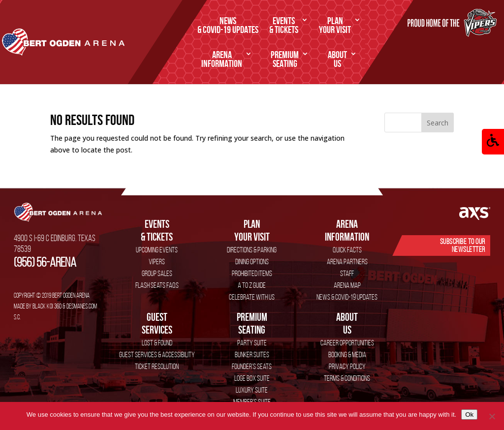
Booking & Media (347, 354)
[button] (493, 142)
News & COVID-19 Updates (347, 297)
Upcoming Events (157, 250)
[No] (492, 416)
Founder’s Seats (252, 366)
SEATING (285, 60)
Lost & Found (157, 343)
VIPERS (157, 261)
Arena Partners (347, 261)
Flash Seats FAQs (157, 285)
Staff (347, 273)
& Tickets (284, 26)
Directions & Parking (252, 250)
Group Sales (157, 273)
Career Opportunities (347, 343)
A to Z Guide (252, 285)
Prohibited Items (252, 273)
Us (337, 60)
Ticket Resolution (157, 366)
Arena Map (347, 285)
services (157, 323)
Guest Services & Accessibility (157, 354)
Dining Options (252, 261)
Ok (469, 415)
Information (222, 60)
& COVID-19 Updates (228, 26)
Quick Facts (347, 250)
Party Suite (252, 343)
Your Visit (335, 26)
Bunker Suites (252, 354)
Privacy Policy (347, 366)
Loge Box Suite (252, 378)
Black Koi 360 (47, 306)
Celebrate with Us (252, 297)
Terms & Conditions (347, 378)
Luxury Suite (252, 390)
